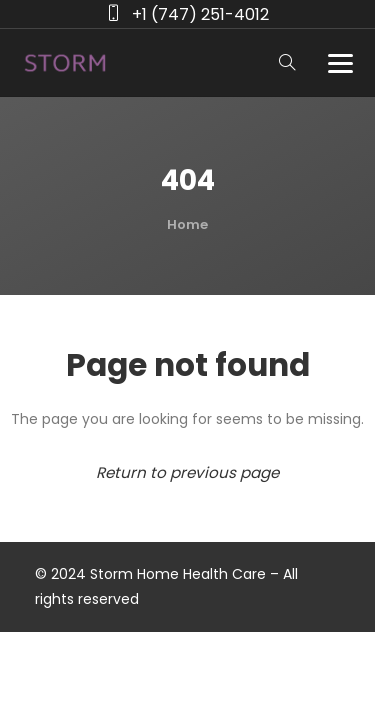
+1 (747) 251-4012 (200, 14)
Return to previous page (187, 472)
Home (187, 224)
